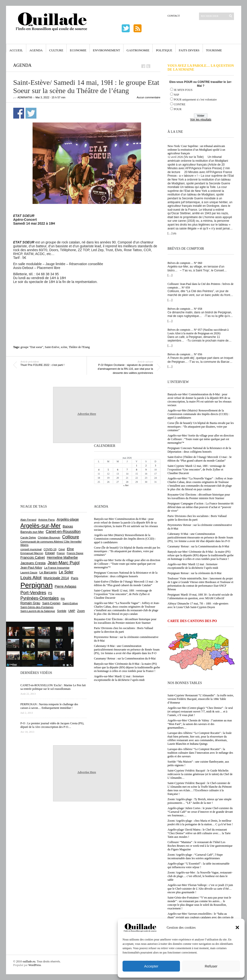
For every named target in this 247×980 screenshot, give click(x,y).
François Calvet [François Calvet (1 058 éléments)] (33, 557)
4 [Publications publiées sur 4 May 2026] (99, 470)
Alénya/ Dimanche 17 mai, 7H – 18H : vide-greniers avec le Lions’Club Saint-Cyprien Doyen (198, 605)
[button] (237, 927)
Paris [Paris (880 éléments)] (75, 578)
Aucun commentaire (149, 97)
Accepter (151, 966)
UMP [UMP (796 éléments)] (72, 611)
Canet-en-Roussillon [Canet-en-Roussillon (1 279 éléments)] (63, 532)
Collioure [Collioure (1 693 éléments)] (71, 537)
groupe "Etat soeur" (32, 347)
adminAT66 (25, 97)
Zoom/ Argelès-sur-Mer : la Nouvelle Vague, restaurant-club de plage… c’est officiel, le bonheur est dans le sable (200, 876)
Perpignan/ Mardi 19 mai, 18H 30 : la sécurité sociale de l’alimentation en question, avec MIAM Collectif (200, 596)
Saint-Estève (52, 347)
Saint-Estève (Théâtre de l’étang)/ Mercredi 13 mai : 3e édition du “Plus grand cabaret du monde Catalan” (200, 459)
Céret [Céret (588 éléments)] (62, 549)
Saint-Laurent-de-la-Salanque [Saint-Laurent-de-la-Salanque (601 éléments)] (38, 611)
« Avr (126, 485)
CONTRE (180, 104)
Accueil (16, 50)
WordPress (35, 965)
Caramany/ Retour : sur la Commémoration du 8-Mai (199, 546)
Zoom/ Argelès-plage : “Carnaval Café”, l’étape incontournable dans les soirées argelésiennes (195, 856)
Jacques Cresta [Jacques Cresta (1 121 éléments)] (33, 563)
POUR (178, 109)
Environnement (106, 50)
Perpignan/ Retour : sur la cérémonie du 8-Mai (195, 573)
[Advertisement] (87, 297)
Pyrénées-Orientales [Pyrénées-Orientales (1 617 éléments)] (40, 598)
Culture (56, 50)
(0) (175, 233)
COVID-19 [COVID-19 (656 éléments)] (50, 549)
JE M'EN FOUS (183, 90)
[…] (170, 233)
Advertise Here (87, 414)
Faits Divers (189, 50)
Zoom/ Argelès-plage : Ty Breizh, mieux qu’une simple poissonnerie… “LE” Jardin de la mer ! (200, 801)
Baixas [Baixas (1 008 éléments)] (68, 526)
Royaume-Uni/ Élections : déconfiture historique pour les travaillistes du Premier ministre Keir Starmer (199, 496)
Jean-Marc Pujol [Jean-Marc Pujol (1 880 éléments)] (63, 563)
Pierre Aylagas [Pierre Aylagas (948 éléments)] (66, 586)
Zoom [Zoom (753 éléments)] (81, 611)
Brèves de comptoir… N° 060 (185, 263)
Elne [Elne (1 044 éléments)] (70, 549)
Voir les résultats (201, 120)
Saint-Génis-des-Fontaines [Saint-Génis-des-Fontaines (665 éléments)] (37, 607)
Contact (174, 16)
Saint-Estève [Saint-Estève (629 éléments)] (70, 603)
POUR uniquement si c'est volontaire (195, 100)
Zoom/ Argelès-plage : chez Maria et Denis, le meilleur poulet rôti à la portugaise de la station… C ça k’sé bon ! (200, 822)
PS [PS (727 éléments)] (50, 593)
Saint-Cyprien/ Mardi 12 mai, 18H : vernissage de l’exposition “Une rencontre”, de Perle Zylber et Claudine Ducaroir (197, 470)
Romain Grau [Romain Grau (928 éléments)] (30, 603)
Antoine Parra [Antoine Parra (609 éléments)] (47, 520)
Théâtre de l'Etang (79, 347)
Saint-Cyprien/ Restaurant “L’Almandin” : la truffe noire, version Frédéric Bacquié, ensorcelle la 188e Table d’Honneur (201, 699)
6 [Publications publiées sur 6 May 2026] (118, 470)
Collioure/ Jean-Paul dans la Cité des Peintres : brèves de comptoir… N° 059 (201, 286)
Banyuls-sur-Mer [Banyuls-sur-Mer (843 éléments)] (32, 532)
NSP (177, 95)
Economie (78, 50)
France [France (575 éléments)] (61, 553)
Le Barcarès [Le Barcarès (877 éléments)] (48, 572)
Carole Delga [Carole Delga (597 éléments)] (28, 537)
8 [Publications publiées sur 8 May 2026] (137, 470)
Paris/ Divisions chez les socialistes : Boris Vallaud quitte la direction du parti (197, 518)
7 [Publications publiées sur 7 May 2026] (127, 470)
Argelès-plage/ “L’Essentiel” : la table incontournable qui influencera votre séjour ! (199, 865)
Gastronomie (138, 50)
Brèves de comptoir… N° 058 (185, 309)
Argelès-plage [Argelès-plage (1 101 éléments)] (68, 519)
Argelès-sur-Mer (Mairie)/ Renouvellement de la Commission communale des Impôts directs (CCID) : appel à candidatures (199, 414)
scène (64, 347)
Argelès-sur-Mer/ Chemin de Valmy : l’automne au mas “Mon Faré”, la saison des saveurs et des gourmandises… (200, 724)
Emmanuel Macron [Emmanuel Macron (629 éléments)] (32, 553)
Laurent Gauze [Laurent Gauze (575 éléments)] (29, 572)
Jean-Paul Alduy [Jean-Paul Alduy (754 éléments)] (31, 568)
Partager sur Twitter (31, 113)
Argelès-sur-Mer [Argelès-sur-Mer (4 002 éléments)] (41, 526)
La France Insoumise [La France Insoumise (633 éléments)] (57, 568)
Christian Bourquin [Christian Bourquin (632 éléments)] (49, 537)
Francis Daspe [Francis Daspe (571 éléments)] (75, 553)
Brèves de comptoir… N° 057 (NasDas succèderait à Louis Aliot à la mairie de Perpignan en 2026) (198, 332)
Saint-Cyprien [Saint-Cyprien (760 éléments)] (51, 603)
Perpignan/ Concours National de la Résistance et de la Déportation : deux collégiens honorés (199, 450)
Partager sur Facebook (19, 113)
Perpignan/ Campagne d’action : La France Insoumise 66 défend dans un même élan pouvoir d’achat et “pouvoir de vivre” (201, 507)
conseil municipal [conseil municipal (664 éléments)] (31, 549)
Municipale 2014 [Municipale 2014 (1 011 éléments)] (56, 578)
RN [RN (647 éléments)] (63, 599)
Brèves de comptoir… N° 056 (185, 354)
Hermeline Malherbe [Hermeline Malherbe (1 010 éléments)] (62, 557)
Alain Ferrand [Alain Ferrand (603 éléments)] (28, 520)
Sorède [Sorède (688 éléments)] (62, 611)
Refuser (211, 966)
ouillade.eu (29, 961)
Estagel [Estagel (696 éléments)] (50, 553)
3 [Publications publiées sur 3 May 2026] (155, 466)
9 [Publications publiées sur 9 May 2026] (146, 470)
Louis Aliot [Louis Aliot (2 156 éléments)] (31, 578)
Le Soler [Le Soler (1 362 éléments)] (66, 572)
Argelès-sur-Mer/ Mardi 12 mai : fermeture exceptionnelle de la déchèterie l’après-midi (193, 566)
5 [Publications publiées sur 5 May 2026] (108, 470)
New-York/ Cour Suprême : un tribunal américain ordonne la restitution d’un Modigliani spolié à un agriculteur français (196, 150)
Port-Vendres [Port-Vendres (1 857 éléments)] (33, 593)
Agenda (36, 50)
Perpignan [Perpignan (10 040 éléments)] (37, 585)
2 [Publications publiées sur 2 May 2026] (146, 466)
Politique (164, 50)
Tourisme (214, 50)
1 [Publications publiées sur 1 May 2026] (137, 466)
